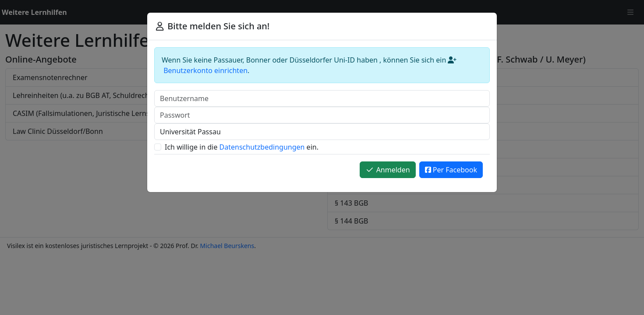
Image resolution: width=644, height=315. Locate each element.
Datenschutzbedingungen (262, 147)
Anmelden (387, 170)
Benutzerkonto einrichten (205, 70)
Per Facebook (451, 170)
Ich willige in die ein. (242, 147)
